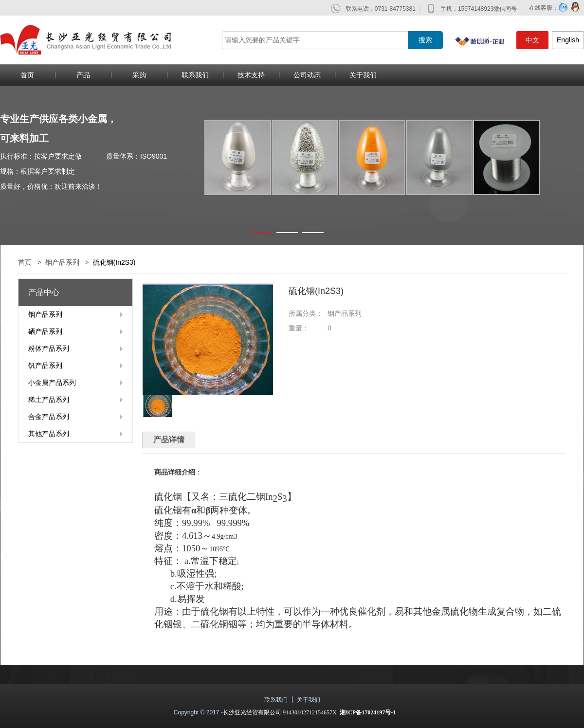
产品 (83, 75)
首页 (25, 262)
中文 (532, 40)
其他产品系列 (49, 434)
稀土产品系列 (49, 400)
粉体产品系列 (49, 348)
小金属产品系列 (52, 382)
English (568, 40)
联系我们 (195, 75)
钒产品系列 (45, 365)
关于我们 (363, 75)
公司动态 (307, 75)
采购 (139, 75)
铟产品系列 (62, 262)
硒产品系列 (45, 331)
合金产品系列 (49, 417)
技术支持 (251, 75)
